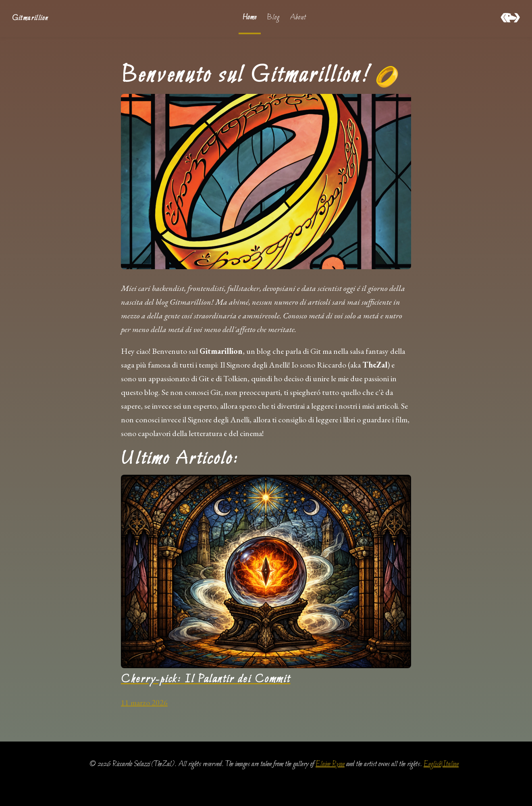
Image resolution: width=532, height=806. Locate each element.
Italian (451, 764)
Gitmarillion (30, 18)
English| (433, 764)
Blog (273, 18)
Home (250, 18)
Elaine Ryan (330, 764)
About (298, 18)
